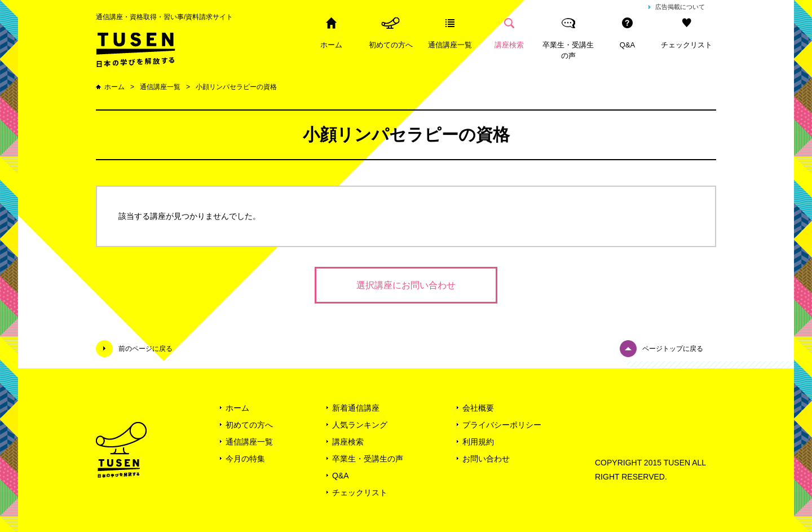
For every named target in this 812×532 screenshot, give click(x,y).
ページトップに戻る (673, 349)
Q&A (627, 45)
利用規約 (478, 442)
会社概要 (478, 408)
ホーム (331, 45)
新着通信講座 (356, 408)
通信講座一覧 (450, 45)
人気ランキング (360, 425)
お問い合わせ (486, 459)
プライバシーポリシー (502, 425)
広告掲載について (680, 7)
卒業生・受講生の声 (568, 50)
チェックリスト (687, 45)
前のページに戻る (145, 349)
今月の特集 (245, 459)
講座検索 (509, 45)
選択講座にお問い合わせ (406, 285)
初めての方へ (391, 45)
